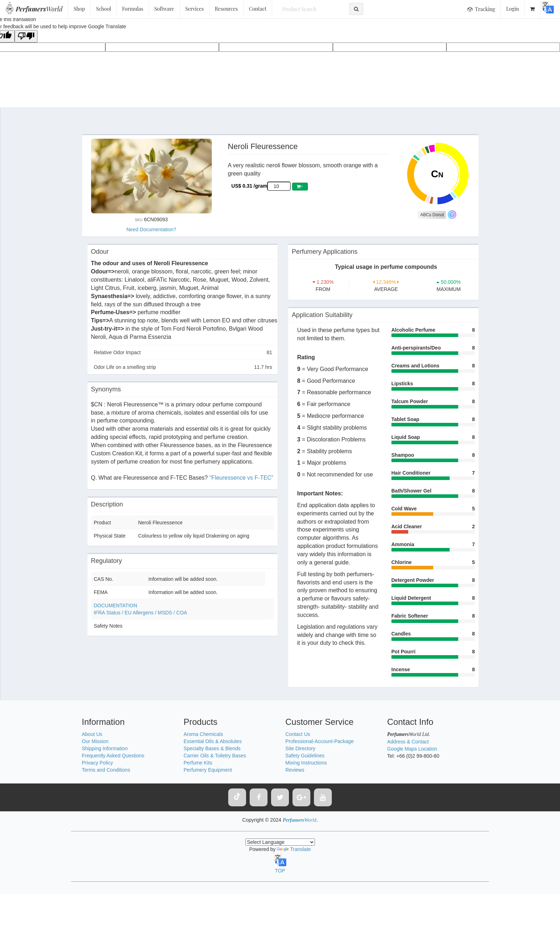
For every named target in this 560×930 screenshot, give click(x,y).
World (39, 9)
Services (195, 9)
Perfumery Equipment (208, 770)
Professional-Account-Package (319, 741)
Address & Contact (408, 742)
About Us (92, 734)
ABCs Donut (432, 215)
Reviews (295, 770)
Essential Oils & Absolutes (213, 741)
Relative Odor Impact (183, 352)
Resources (226, 9)
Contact (258, 9)
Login (512, 9)
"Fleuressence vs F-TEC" (241, 478)
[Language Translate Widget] (280, 842)
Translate (294, 849)
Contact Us (298, 734)
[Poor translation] (26, 36)
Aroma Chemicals (203, 734)
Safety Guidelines (305, 756)
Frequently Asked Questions (113, 756)
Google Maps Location (412, 749)
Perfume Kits (198, 763)
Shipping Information (105, 748)
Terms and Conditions (106, 770)
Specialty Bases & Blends (212, 748)
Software (164, 9)
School (104, 9)
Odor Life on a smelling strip (183, 367)
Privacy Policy (97, 763)
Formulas (133, 9)
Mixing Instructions (306, 763)
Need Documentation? (151, 229)
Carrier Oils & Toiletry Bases (215, 756)
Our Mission (95, 741)
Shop (79, 9)
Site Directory (300, 748)
